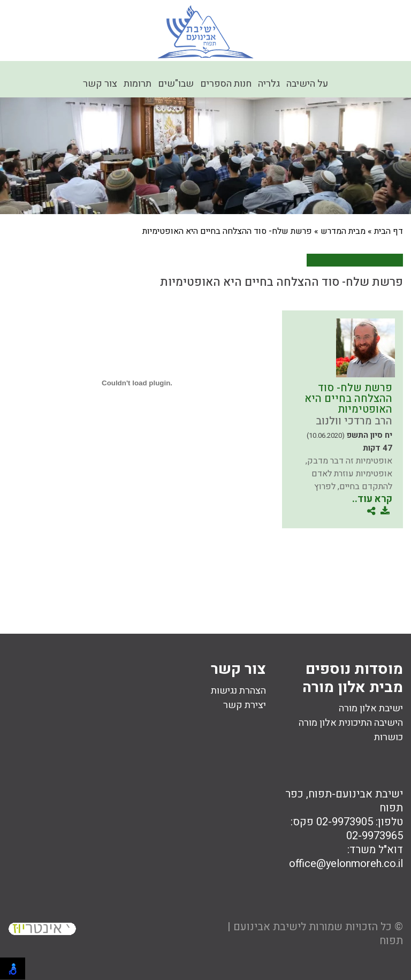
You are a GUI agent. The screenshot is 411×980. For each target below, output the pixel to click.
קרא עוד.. (372, 499)
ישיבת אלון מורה (371, 708)
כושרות (389, 737)
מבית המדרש (343, 231)
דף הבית (389, 231)
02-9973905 (345, 822)
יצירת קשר (245, 705)
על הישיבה (307, 84)
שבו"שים (176, 84)
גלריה (269, 84)
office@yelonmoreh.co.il (346, 864)
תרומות (138, 84)
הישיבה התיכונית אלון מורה (351, 723)
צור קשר (100, 84)
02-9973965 (375, 836)
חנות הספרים (226, 84)
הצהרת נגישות (238, 691)
